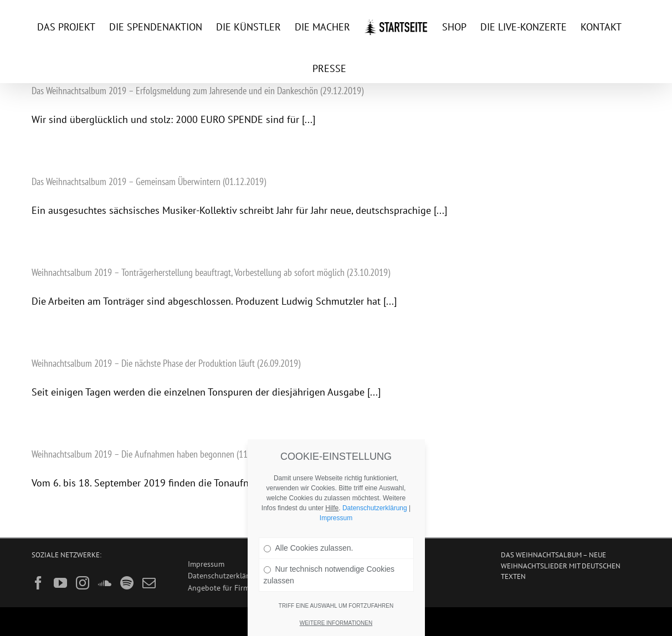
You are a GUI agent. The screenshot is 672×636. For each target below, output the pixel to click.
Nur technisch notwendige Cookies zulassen (329, 575)
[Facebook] (38, 583)
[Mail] (149, 583)
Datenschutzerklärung (225, 575)
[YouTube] (60, 583)
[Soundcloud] (105, 583)
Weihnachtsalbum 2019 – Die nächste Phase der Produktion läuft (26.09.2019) (166, 363)
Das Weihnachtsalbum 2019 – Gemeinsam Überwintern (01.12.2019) (149, 181)
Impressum (206, 564)
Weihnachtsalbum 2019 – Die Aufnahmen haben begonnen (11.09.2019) (156, 454)
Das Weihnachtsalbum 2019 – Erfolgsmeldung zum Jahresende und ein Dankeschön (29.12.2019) (198, 91)
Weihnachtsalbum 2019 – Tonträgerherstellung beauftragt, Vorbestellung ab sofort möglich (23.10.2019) (211, 272)
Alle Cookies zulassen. (309, 548)
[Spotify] (127, 583)
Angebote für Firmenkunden (235, 588)
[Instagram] (83, 583)
